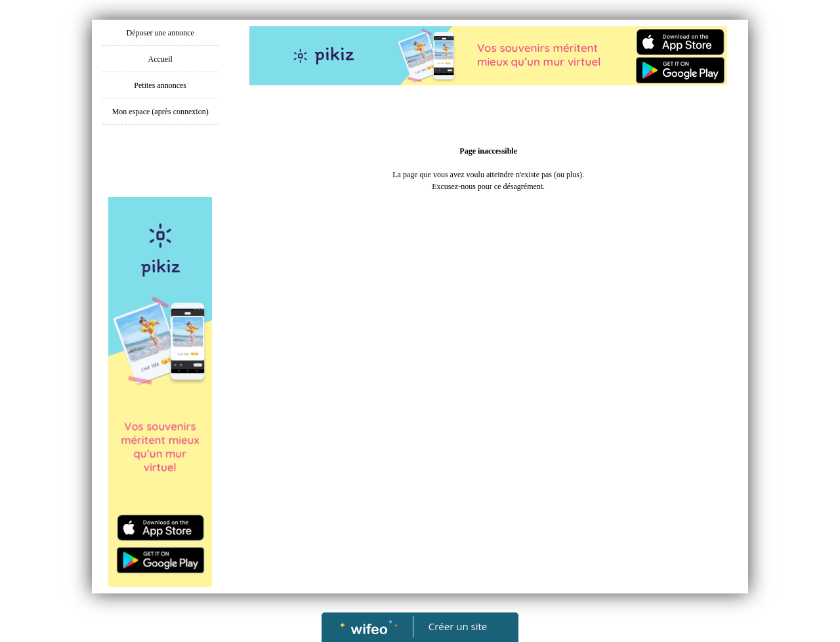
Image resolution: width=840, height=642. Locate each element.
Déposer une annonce (160, 33)
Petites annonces (160, 85)
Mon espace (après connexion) (160, 112)
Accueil (160, 59)
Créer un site (458, 626)
